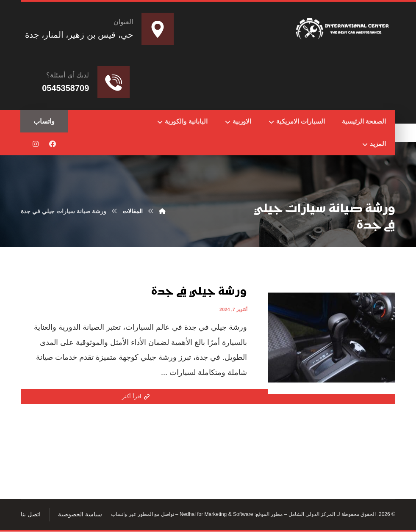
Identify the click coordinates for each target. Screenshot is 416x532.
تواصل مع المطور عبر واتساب (142, 515)
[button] (53, 144)
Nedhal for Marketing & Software (216, 515)
